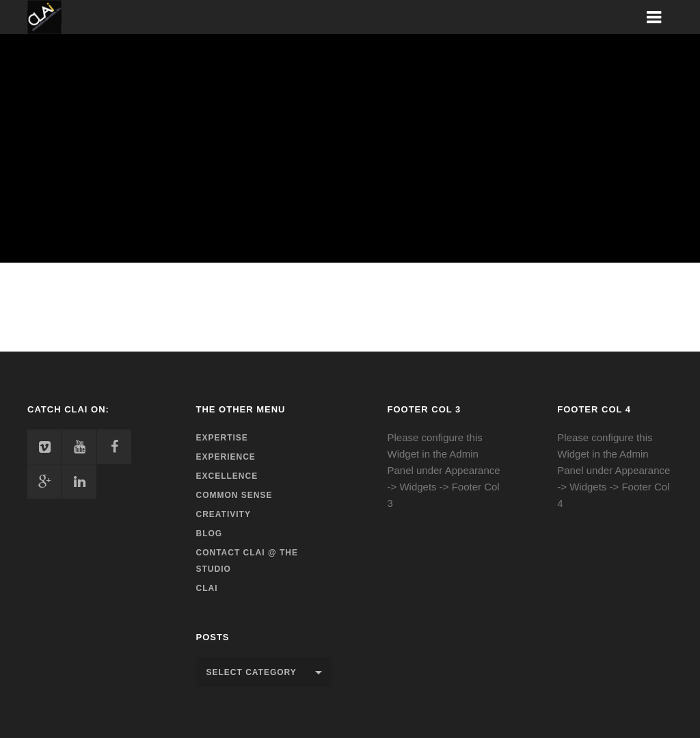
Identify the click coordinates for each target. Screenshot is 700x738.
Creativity (223, 514)
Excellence (227, 476)
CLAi (206, 588)
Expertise (221, 438)
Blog (209, 533)
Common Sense (234, 495)
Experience (225, 457)
